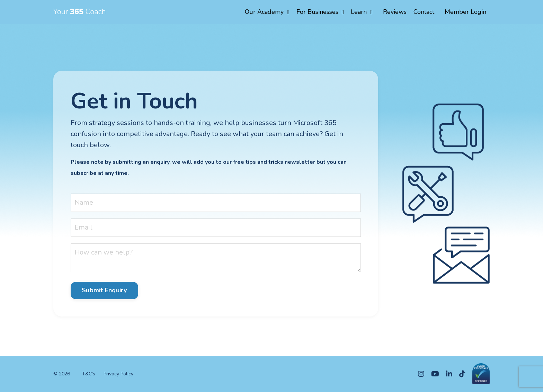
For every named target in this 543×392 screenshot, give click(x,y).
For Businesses (320, 12)
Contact (424, 12)
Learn (362, 12)
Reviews (395, 12)
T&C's (89, 374)
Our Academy (267, 12)
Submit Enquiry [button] (104, 290)
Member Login (465, 12)
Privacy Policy (118, 374)
